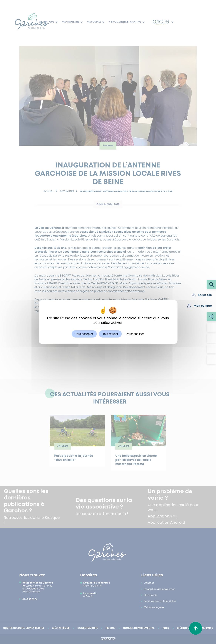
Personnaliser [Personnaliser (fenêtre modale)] (135, 334)
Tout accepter (84, 334)
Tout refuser (110, 334)
